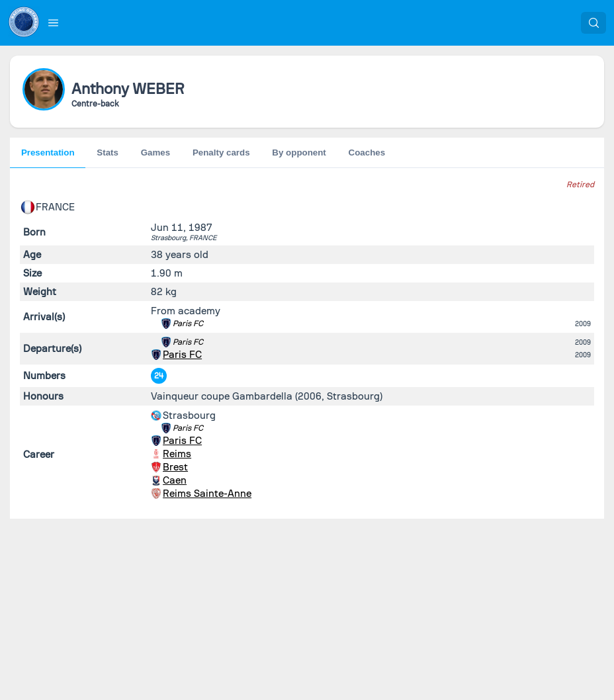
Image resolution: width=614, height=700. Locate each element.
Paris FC (188, 324)
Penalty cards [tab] (221, 153)
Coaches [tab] (367, 153)
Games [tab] (155, 153)
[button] (54, 22)
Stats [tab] (108, 153)
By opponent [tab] (299, 153)
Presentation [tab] (48, 153)
